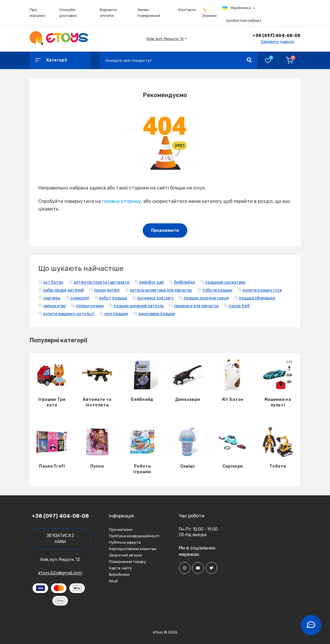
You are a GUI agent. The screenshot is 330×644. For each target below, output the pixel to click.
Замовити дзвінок (277, 42)
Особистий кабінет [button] (244, 21)
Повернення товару (127, 562)
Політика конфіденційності (134, 536)
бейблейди (185, 282)
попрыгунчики (90, 306)
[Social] (185, 568)
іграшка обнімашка (257, 298)
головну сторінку (121, 201)
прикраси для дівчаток (196, 306)
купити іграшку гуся (262, 290)
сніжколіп (80, 298)
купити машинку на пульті (69, 314)
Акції (113, 581)
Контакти (187, 10)
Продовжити (165, 230)
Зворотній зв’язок (126, 555)
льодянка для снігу (155, 298)
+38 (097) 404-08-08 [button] (60, 516)
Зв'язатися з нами (60, 539)
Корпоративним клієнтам (133, 549)
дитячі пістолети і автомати (101, 282)
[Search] (249, 60)
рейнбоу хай (152, 282)
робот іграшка (113, 298)
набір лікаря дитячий (64, 290)
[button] (165, 39)
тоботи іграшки (217, 290)
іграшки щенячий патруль (139, 306)
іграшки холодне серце (206, 298)
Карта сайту (120, 568)
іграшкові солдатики (225, 282)
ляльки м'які (55, 306)
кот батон (53, 282)
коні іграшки (116, 314)
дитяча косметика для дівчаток (161, 290)
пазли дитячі (107, 290)
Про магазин (121, 530)
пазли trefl (239, 306)
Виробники (119, 574)
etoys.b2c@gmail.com (60, 573)
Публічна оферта (125, 542)
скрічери (52, 298)
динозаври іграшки (157, 314)
